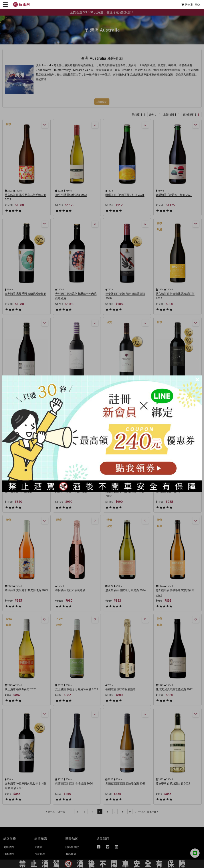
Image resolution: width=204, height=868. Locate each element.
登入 (196, 5)
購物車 (185, 5)
